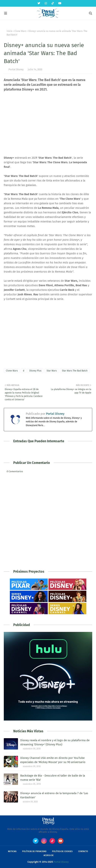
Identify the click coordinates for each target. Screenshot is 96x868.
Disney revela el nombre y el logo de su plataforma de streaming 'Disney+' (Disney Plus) (55, 742)
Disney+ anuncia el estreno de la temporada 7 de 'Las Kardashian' (54, 795)
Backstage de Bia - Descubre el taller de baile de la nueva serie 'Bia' (53, 778)
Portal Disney (16, 69)
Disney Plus (35, 371)
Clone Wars (20, 31)
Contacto (83, 851)
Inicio (9, 31)
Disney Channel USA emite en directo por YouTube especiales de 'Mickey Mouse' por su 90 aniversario (53, 760)
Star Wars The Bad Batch (75, 371)
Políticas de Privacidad (34, 851)
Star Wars (52, 371)
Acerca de (49, 855)
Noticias (12, 851)
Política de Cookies (62, 851)
